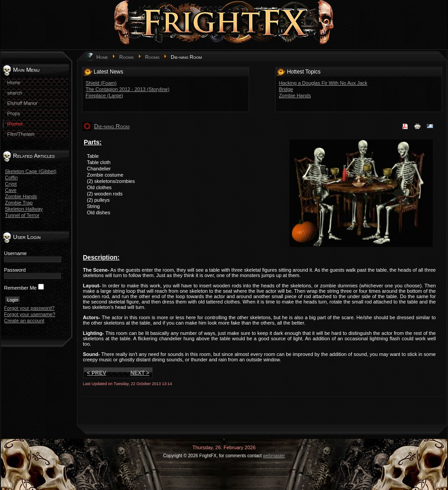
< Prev (97, 373)
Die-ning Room (112, 126)
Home (102, 57)
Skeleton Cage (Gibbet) (31, 171)
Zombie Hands (21, 196)
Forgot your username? (30, 314)
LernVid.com (192, 467)
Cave (11, 190)
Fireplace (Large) (104, 95)
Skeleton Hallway (24, 209)
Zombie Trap (19, 203)
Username (15, 253)
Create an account (24, 321)
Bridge (286, 89)
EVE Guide (277, 467)
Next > (140, 373)
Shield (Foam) (101, 83)
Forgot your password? (29, 308)
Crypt (11, 184)
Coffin (11, 178)
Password (15, 270)
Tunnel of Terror (22, 215)
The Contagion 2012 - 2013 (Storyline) (127, 89)
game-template (227, 467)
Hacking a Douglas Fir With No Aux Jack (323, 83)
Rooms (126, 57)
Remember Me (20, 288)
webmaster (274, 456)
